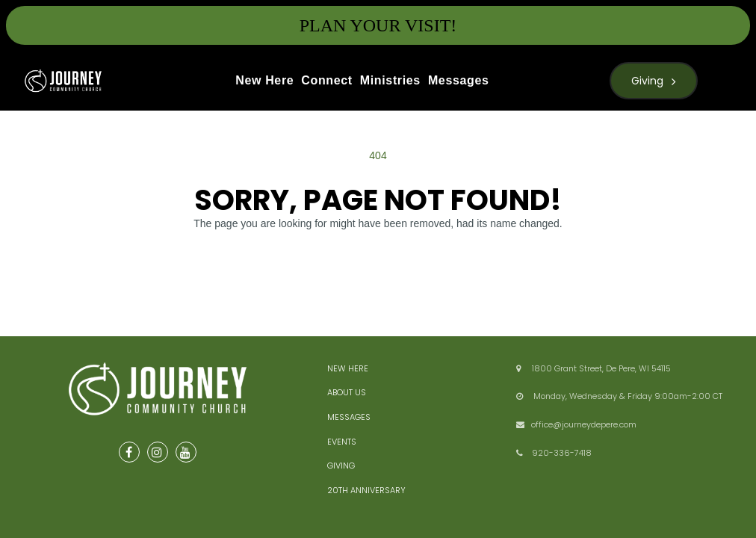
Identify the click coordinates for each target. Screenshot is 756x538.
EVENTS (342, 442)
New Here (264, 80)
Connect (326, 80)
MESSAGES (349, 417)
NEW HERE (348, 368)
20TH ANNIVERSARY (366, 490)
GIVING (341, 466)
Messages (459, 80)
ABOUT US (347, 392)
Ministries (390, 80)
